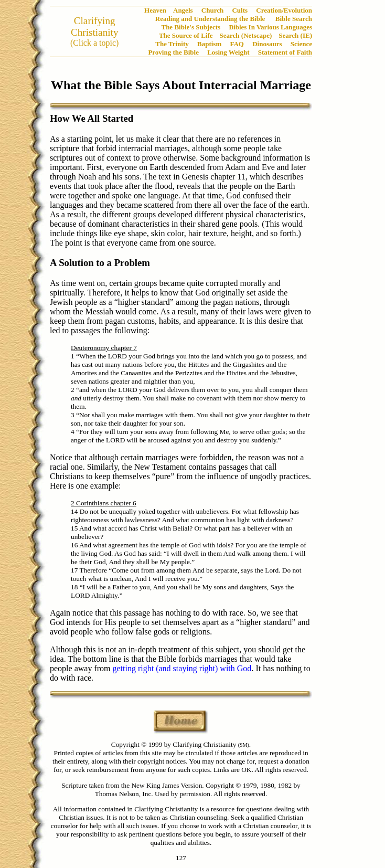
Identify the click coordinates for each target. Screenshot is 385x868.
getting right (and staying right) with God (182, 668)
